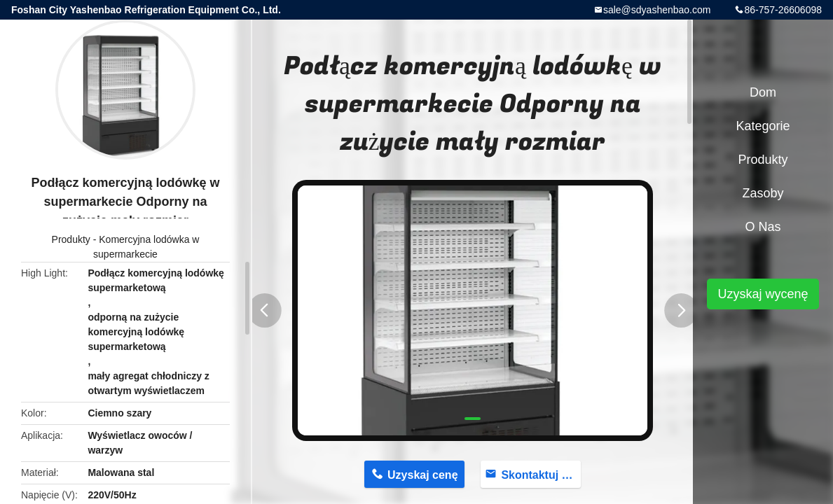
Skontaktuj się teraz (541, 475)
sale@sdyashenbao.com (657, 10)
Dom (763, 92)
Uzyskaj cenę (423, 475)
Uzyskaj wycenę (763, 294)
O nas (763, 227)
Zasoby (763, 193)
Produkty (71, 239)
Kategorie (763, 126)
